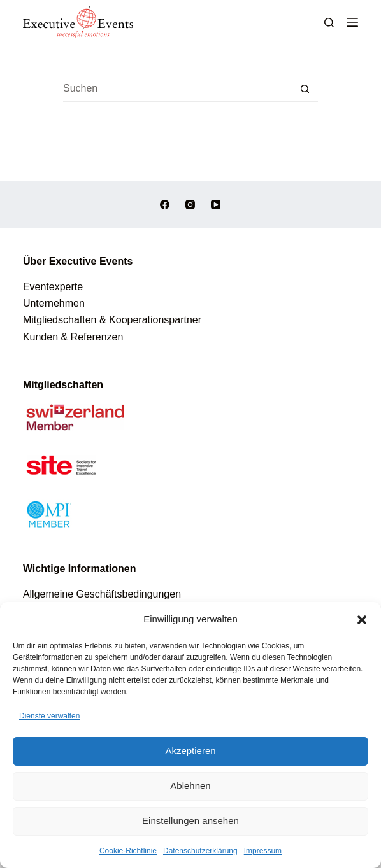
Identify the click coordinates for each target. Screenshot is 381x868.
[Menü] (352, 22)
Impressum (263, 851)
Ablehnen (190, 786)
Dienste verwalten (49, 716)
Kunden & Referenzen (73, 337)
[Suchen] (329, 23)
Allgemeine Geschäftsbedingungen (102, 594)
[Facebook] (165, 205)
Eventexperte (53, 287)
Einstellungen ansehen (190, 821)
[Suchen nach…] (178, 89)
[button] (362, 620)
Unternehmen (54, 303)
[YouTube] (216, 205)
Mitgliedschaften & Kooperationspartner (112, 320)
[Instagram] (190, 205)
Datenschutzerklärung (200, 851)
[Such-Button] (305, 89)
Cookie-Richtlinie (128, 851)
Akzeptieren (190, 751)
